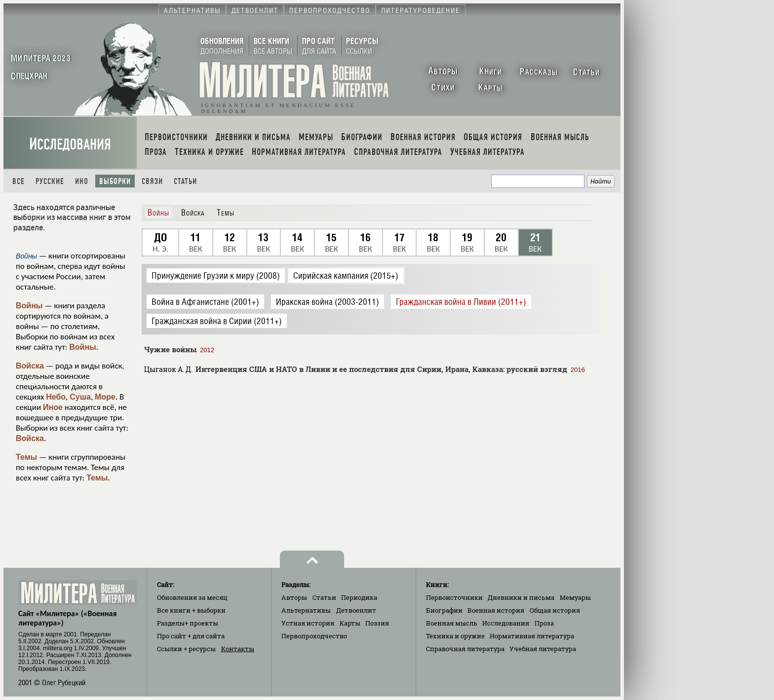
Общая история (555, 610)
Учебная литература (543, 649)
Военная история (496, 610)
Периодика (359, 597)
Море (105, 397)
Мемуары (575, 597)
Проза (544, 623)
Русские (50, 181)
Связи (152, 181)
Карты (350, 623)
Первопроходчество (314, 636)
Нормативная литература (532, 636)
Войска (30, 366)
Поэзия (377, 623)
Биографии (444, 610)
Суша (80, 397)
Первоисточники (454, 597)
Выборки (115, 181)
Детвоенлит (356, 610)
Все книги (191, 610)
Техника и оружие (455, 636)
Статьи (185, 181)
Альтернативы (306, 610)
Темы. (98, 478)
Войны (29, 306)
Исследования (70, 144)
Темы (26, 457)
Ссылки (186, 649)
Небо (56, 397)
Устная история (308, 623)
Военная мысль (452, 623)
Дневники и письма (521, 597)
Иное (53, 407)
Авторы (294, 597)
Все (19, 181)
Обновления (192, 597)
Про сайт (191, 636)
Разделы (188, 623)
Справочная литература (465, 649)
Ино (82, 181)
